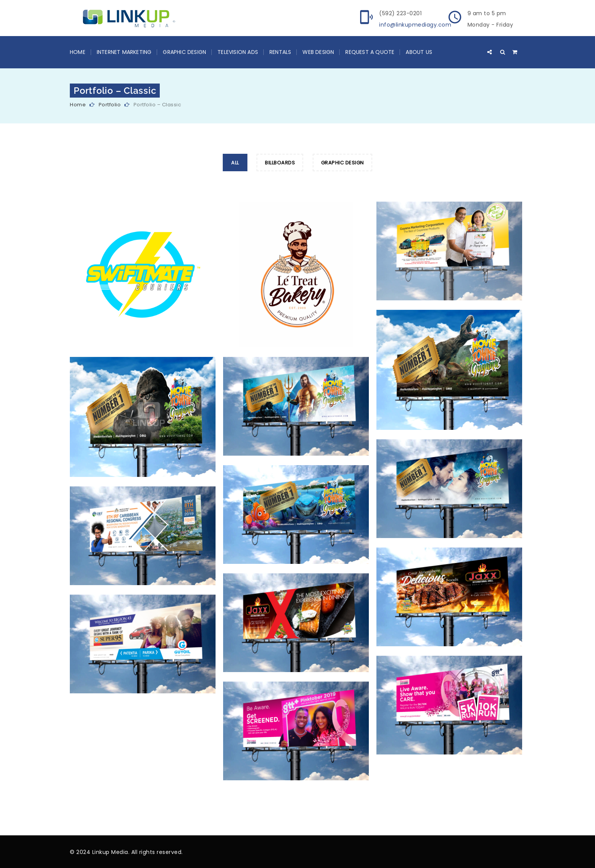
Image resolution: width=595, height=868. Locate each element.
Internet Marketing (124, 52)
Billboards (280, 163)
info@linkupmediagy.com (415, 25)
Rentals (280, 52)
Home (78, 52)
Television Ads (238, 52)
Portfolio (110, 105)
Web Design (318, 52)
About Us (419, 52)
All (235, 163)
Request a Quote (370, 52)
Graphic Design (184, 52)
